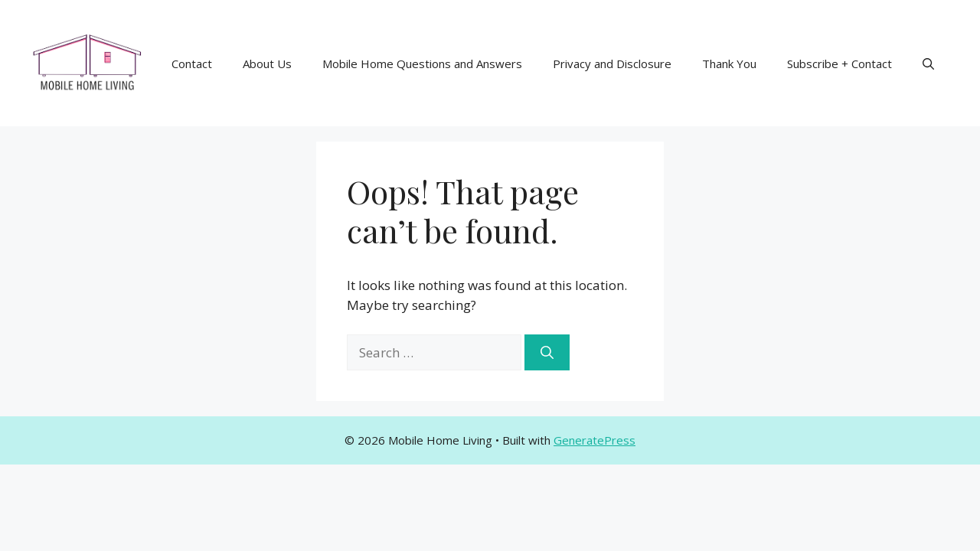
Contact (192, 64)
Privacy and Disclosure (612, 64)
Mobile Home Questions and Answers (422, 64)
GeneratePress (595, 440)
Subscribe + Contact (840, 64)
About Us (267, 64)
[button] (928, 64)
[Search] (547, 353)
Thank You (729, 64)
